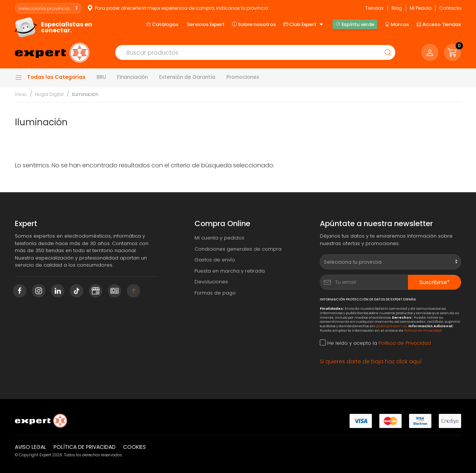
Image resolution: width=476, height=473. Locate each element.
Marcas (397, 24)
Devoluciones (211, 282)
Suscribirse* (435, 282)
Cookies (134, 447)
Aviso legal (30, 447)
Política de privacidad (85, 447)
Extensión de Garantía (187, 77)
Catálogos (162, 24)
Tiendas (374, 8)
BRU (101, 77)
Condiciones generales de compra (238, 249)
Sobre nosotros (254, 24)
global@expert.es (391, 326)
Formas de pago (215, 293)
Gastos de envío (215, 260)
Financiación (133, 77)
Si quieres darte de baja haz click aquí (371, 361)
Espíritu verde (355, 24)
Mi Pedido (421, 8)
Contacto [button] (450, 8)
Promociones (243, 77)
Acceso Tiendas (439, 24)
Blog (397, 8)
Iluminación (85, 94)
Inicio (21, 94)
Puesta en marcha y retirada (230, 271)
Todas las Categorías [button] (50, 77)
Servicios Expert (206, 24)
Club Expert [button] (304, 25)
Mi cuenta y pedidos (219, 238)
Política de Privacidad (423, 330)
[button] (453, 52)
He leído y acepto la (375, 343)
